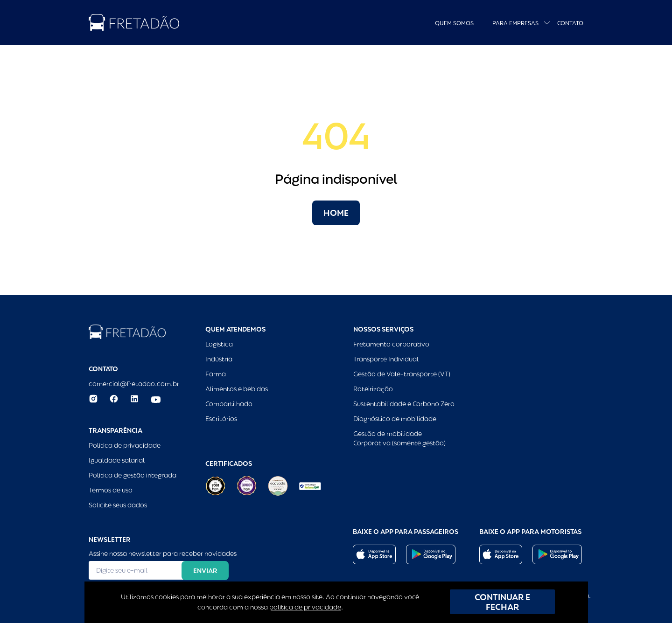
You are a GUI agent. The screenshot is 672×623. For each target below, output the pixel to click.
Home (336, 213)
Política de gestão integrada (133, 475)
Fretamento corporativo (391, 344)
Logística (219, 344)
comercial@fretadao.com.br (134, 384)
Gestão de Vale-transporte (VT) (402, 374)
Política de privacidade (125, 445)
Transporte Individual (386, 359)
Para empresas (515, 23)
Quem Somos (454, 23)
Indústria (219, 359)
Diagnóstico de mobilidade (395, 419)
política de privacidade (305, 607)
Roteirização (373, 389)
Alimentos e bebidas (237, 389)
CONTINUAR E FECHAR (502, 602)
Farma (216, 374)
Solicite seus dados (118, 505)
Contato (570, 23)
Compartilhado (229, 404)
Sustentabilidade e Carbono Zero (404, 404)
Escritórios (221, 419)
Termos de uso (111, 490)
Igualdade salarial (117, 460)
